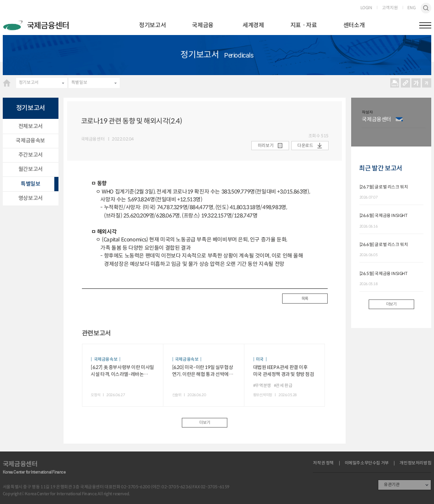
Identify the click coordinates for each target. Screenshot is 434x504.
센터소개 (354, 25)
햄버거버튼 (425, 25)
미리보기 (266, 146)
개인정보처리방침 (415, 463)
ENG (411, 8)
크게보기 (416, 83)
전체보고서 (31, 126)
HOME (7, 83)
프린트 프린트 (394, 83)
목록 (305, 299)
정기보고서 (152, 25)
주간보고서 (31, 155)
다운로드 (305, 146)
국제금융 (203, 25)
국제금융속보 (30, 141)
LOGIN (366, 8)
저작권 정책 (323, 463)
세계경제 (253, 25)
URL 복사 (405, 83)
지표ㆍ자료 (304, 25)
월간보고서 (31, 169)
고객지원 (390, 8)
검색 (426, 8)
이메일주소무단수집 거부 (367, 463)
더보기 (205, 422)
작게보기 (427, 83)
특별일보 (79, 82)
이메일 (399, 120)
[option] (394, 122)
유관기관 (392, 485)
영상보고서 (31, 198)
